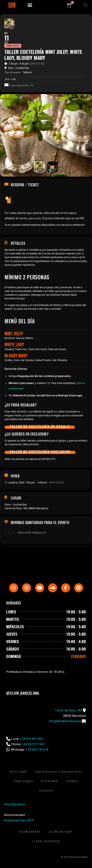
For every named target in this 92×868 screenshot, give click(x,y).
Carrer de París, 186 (69, 710)
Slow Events (30, 832)
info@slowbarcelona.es (65, 721)
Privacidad (50, 781)
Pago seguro (24, 781)
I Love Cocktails (46, 841)
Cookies (72, 781)
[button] (30, 5)
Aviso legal (18, 772)
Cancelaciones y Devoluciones (59, 772)
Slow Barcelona (15, 804)
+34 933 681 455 (31, 739)
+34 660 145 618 (37, 750)
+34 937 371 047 (33, 744)
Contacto (46, 791)
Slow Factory (61, 832)
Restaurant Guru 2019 (19, 820)
